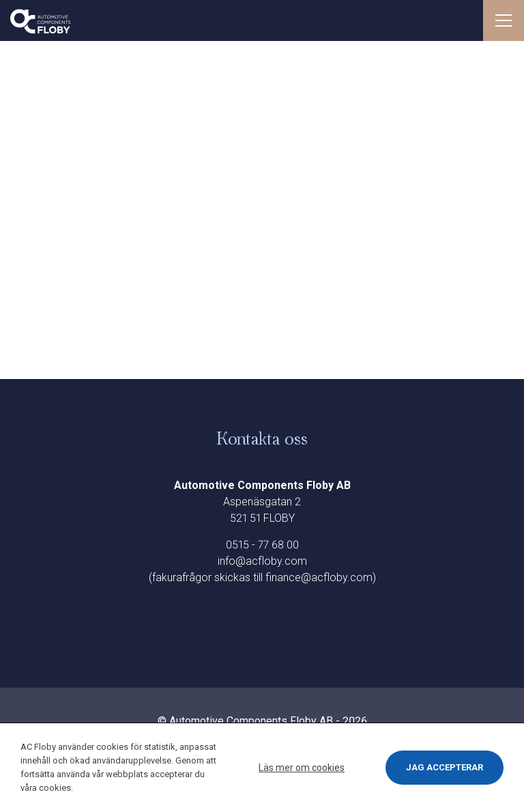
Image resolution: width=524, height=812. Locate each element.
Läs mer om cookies (302, 768)
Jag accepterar (445, 767)
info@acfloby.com (262, 561)
